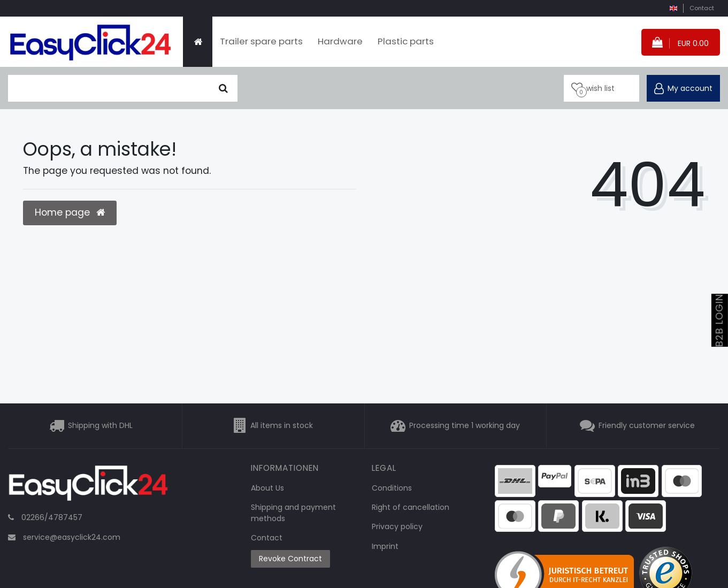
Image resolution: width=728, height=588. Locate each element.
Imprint (385, 546)
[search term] (109, 88)
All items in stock (282, 425)
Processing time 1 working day (465, 425)
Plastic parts (406, 41)
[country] (673, 8)
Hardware (340, 41)
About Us (267, 488)
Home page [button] (70, 212)
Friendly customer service (647, 425)
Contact (702, 8)
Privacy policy (397, 526)
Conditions (392, 488)
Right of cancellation (411, 507)
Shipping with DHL (100, 425)
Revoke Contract (290, 559)
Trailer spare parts (261, 41)
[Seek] (223, 88)
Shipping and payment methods (293, 513)
